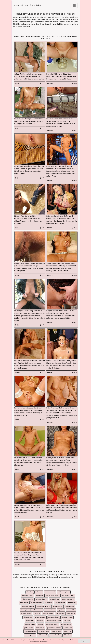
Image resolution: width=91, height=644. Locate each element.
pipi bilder (67, 621)
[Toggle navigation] (74, 6)
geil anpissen (68, 628)
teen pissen (40, 596)
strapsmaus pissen (68, 599)
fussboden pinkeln (28, 606)
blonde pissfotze (37, 603)
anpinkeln (61, 610)
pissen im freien (48, 613)
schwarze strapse (67, 617)
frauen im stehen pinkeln (54, 621)
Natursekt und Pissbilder (27, 6)
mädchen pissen (54, 617)
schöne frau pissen (64, 592)
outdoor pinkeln (43, 635)
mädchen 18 (71, 613)
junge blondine (57, 606)
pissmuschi (48, 603)
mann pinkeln (40, 628)
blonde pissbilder (60, 603)
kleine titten (67, 635)
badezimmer (72, 603)
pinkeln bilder (71, 610)
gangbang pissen (44, 631)
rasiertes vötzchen (41, 599)
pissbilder (30, 592)
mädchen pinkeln (27, 599)
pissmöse (40, 621)
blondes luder (24, 603)
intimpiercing (30, 621)
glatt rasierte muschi (68, 596)
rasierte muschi (50, 592)
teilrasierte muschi (28, 596)
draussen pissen (50, 610)
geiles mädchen (66, 624)
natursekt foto (60, 613)
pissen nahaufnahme (43, 606)
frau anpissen (25, 610)
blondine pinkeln (26, 613)
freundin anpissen (30, 631)
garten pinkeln (29, 628)
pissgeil (41, 624)
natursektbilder (55, 599)
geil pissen (39, 592)
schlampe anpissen (52, 624)
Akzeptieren (84, 641)
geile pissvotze (37, 610)
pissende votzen (40, 617)
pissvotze (37, 613)
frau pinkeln (68, 631)
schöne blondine (55, 635)
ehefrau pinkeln (30, 635)
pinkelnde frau (28, 617)
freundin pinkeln (30, 624)
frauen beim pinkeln (53, 596)
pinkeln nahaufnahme (54, 628)
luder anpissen (57, 631)
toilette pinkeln (69, 606)
